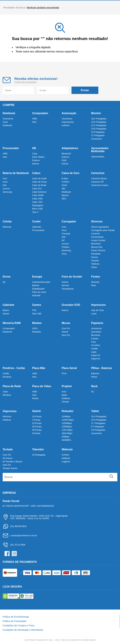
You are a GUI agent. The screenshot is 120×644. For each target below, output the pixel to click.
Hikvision (7, 416)
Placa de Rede (12, 386)
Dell (5, 185)
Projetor (67, 386)
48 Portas (37, 430)
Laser (94, 314)
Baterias (95, 373)
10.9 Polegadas (99, 420)
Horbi (64, 185)
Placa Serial (69, 368)
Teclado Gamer (10, 468)
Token (94, 267)
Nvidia (35, 398)
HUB (64, 160)
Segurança (10, 411)
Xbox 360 (37, 314)
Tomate (65, 402)
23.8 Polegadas (99, 129)
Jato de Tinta (97, 310)
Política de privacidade (25, 82)
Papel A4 (95, 359)
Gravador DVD (71, 305)
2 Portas (36, 420)
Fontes (95, 277)
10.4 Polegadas (99, 416)
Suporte (95, 260)
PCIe (64, 373)
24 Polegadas (98, 132)
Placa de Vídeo (42, 386)
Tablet (95, 411)
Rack (94, 386)
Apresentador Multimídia (100, 150)
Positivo (66, 247)
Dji (4, 282)
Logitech (66, 462)
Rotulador (96, 254)
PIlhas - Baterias (102, 368)
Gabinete (37, 227)
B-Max (65, 178)
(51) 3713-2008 (14, 545)
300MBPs (66, 440)
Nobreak (36, 295)
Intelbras (66, 398)
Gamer (65, 282)
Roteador (37, 332)
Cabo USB (37, 199)
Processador (11, 148)
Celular (7, 221)
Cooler (37, 221)
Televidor (38, 449)
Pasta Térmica (98, 250)
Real (93, 285)
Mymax (65, 195)
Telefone (95, 264)
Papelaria (97, 323)
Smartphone (68, 289)
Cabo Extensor (39, 192)
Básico (6, 310)
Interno (36, 164)
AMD (35, 119)
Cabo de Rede (39, 185)
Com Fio (66, 328)
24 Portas (37, 423)
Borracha (96, 335)
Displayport (38, 205)
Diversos (97, 221)
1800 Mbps (67, 433)
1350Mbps (67, 427)
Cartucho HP (97, 182)
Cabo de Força (39, 182)
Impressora (98, 305)
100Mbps (66, 416)
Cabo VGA (37, 202)
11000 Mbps (68, 420)
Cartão (6, 373)
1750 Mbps (67, 430)
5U (93, 392)
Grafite (94, 349)
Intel (34, 122)
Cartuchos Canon (100, 185)
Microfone (96, 244)
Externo (36, 160)
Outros (65, 164)
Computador (40, 113)
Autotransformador (41, 282)
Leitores (66, 125)
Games (37, 305)
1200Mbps (67, 423)
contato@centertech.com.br (20, 535)
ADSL (35, 328)
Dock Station (38, 157)
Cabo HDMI (38, 195)
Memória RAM (12, 323)
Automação (69, 113)
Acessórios (8, 119)
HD (34, 148)
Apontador (96, 332)
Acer (5, 178)
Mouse (66, 323)
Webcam (67, 449)
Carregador (69, 221)
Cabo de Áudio (39, 178)
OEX (64, 199)
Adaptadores (70, 148)
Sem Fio (66, 335)
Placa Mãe (39, 368)
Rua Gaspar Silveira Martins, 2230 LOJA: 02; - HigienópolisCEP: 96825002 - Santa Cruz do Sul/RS (35, 517)
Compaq (66, 234)
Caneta (95, 338)
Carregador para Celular (103, 230)
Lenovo (6, 189)
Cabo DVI (37, 189)
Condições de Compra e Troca (18, 626)
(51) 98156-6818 (15, 526)
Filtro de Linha (39, 292)
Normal (65, 285)
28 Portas (37, 427)
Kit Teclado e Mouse (13, 462)
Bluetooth (66, 154)
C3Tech (65, 182)
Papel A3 (95, 355)
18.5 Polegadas (99, 119)
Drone (7, 277)
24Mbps (66, 437)
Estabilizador (38, 289)
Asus (5, 182)
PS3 (34, 310)
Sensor (95, 257)
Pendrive (7, 377)
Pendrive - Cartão (14, 368)
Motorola (7, 227)
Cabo (5, 392)
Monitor (96, 113)
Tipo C (35, 212)
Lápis (94, 352)
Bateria (36, 285)
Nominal (95, 282)
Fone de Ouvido (72, 277)
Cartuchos (98, 173)
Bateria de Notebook (16, 173)
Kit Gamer (8, 458)
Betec (65, 395)
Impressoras (68, 122)
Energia (37, 277)
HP (63, 240)
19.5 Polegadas (99, 122)
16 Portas (37, 416)
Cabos (36, 173)
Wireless (7, 395)
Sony (64, 254)
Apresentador (98, 157)
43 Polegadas (39, 455)
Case (5, 122)
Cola (93, 342)
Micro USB (37, 209)
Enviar (85, 90)
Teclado (8, 449)
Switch (37, 411)
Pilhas (94, 377)
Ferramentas (97, 237)
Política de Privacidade (14, 621)
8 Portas (36, 433)
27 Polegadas (98, 135)
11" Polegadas (98, 423)
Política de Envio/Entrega (16, 617)
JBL (64, 189)
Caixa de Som (71, 173)
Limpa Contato (98, 240)
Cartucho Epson (99, 178)
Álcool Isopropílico (100, 227)
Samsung (7, 192)
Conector (96, 234)
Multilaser (66, 192)
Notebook (9, 113)
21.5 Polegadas (99, 125)
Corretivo (96, 345)
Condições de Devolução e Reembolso (23, 630)
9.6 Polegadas (98, 430)
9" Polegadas (98, 427)
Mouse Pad (97, 247)
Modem (37, 323)
